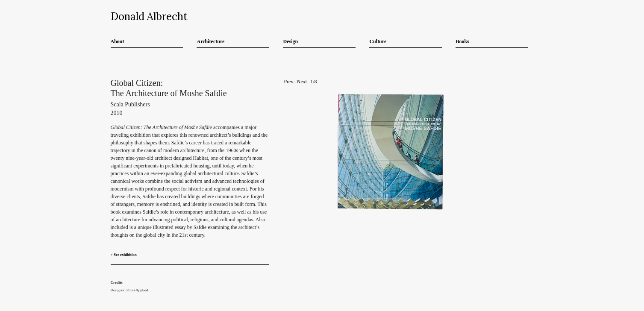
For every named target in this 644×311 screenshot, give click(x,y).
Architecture (210, 41)
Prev (288, 82)
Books (462, 41)
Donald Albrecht (149, 16)
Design (290, 41)
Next (302, 82)
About (118, 41)
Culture (378, 41)
